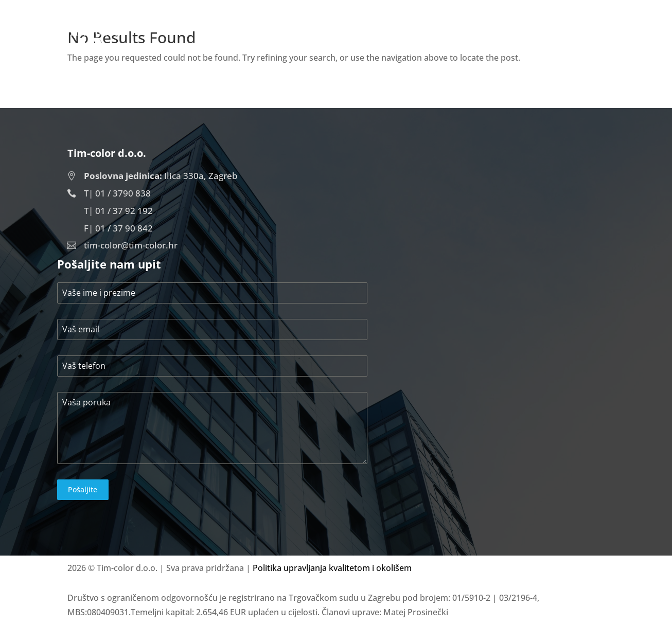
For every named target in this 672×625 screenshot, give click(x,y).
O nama (469, 38)
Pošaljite (83, 489)
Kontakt (581, 38)
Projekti (523, 38)
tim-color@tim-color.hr (131, 245)
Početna (413, 38)
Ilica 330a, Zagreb (161, 176)
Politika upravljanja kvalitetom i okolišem (332, 568)
